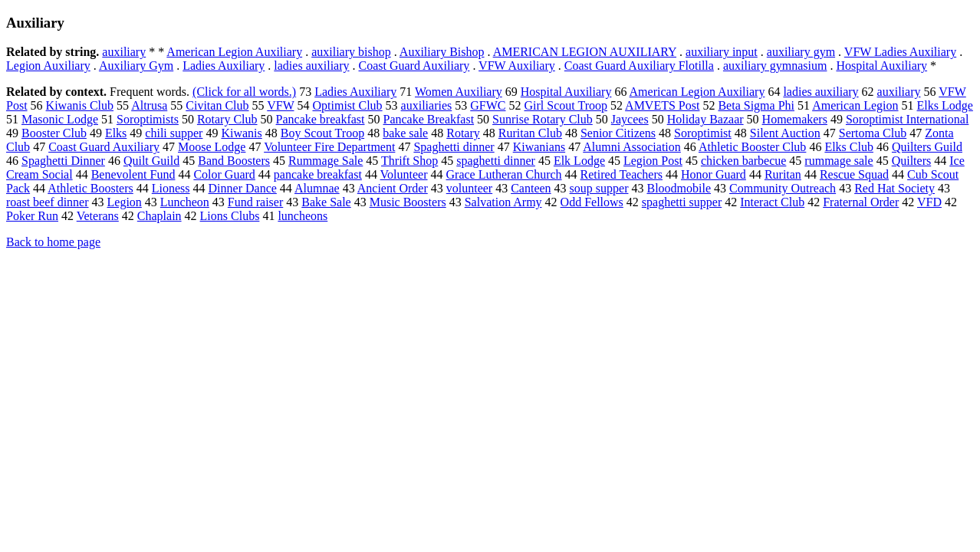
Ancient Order (393, 188)
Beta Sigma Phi (756, 105)
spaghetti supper (682, 202)
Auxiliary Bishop (442, 52)
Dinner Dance (243, 188)
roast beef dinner (48, 202)
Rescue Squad (854, 174)
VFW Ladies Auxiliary (900, 52)
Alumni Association (632, 147)
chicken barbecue (743, 161)
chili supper (174, 133)
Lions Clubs (230, 216)
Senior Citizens (618, 133)
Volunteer (404, 174)
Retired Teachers (622, 174)
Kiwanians (539, 147)
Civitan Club (217, 105)
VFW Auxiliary (517, 66)
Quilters (912, 161)
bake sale (405, 133)
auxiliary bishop (351, 52)
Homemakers (795, 119)
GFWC (488, 105)
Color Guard (224, 174)
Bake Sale (326, 202)
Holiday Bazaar (705, 119)
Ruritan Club (530, 133)
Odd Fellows (592, 202)
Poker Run (32, 216)
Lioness (171, 188)
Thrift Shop (409, 161)
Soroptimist (703, 133)
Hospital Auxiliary (881, 66)
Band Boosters (234, 161)
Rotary (463, 133)
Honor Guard (714, 174)
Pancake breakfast (321, 119)
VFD (929, 202)
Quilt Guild (151, 161)
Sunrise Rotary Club (543, 119)
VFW (280, 105)
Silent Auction (785, 133)
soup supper (599, 188)
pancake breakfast (318, 174)
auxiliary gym (801, 52)
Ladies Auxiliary (224, 66)
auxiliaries (427, 105)
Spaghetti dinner (454, 147)
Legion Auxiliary (48, 66)
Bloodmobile (679, 188)
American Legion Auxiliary (234, 52)
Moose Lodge (212, 147)
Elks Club (849, 147)
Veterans (98, 216)
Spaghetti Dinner (63, 161)
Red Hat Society (894, 188)
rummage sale (839, 161)
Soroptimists (148, 119)
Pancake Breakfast (429, 119)
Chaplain (159, 216)
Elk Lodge (579, 161)
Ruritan (783, 174)
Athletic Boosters (90, 188)
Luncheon (185, 202)
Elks (116, 133)
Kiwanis (241, 133)
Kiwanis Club (80, 105)
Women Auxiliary (459, 92)
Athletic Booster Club (752, 147)
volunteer (469, 188)
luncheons (303, 216)
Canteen (531, 188)
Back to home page (53, 242)
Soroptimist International (907, 119)
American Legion (855, 105)
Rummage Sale (326, 161)
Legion (125, 202)
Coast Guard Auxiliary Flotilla (639, 66)
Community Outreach (783, 188)
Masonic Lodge (60, 119)
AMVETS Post (662, 105)
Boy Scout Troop (322, 133)
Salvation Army (503, 202)
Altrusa (149, 105)
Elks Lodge (945, 105)
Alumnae (317, 188)
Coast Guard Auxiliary (414, 66)
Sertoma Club (873, 133)
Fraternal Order (861, 202)
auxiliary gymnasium (775, 66)
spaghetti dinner (496, 161)
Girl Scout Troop (565, 105)
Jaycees (630, 119)
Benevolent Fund (133, 174)
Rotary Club (227, 119)
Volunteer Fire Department (329, 147)
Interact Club (772, 202)
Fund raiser (255, 202)
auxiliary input (722, 52)
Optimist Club (347, 105)
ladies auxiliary (311, 66)
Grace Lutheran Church (504, 174)
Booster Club (54, 133)
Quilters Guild (927, 147)
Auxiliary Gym (136, 66)
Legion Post (653, 161)
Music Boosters (408, 202)
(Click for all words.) (244, 92)
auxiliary (124, 52)
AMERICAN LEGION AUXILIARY (585, 52)
